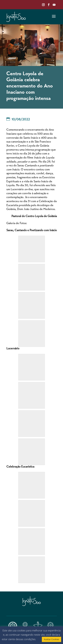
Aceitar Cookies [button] (51, 639)
